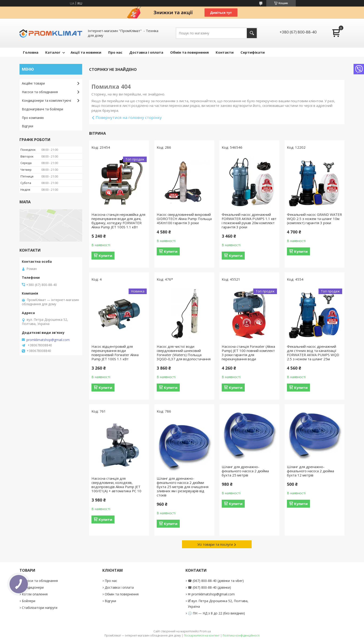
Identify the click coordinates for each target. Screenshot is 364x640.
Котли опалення (35, 594)
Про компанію (33, 118)
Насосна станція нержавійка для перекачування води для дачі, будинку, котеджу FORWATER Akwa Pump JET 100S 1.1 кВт (118, 221)
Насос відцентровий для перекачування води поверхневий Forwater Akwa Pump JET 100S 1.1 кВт (115, 353)
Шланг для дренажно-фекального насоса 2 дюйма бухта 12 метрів (310, 471)
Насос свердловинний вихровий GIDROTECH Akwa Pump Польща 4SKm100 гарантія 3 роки (184, 219)
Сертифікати (253, 52)
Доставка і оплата (146, 52)
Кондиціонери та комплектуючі (46, 100)
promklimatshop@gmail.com (48, 340)
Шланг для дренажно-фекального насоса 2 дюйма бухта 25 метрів (245, 471)
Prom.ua (205, 631)
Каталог (53, 52)
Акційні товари (33, 83)
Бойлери (29, 601)
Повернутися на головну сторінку (129, 117)
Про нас (115, 52)
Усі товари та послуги (215, 544)
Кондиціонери (33, 587)
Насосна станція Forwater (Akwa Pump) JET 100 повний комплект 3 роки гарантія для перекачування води (248, 353)
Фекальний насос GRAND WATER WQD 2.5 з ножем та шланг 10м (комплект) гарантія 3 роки (314, 219)
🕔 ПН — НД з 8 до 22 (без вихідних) (216, 613)
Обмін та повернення (189, 52)
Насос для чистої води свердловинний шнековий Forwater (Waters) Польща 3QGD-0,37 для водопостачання (184, 353)
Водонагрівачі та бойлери (42, 109)
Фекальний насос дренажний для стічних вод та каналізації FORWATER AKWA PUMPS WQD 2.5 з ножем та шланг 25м (313, 353)
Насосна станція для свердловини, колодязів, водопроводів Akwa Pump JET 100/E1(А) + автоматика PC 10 (116, 485)
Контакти (225, 52)
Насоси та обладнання (40, 92)
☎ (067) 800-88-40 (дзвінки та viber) (216, 581)
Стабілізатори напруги (40, 608)
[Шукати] (252, 33)
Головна (31, 52)
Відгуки (28, 126)
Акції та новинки (86, 52)
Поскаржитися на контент (202, 635)
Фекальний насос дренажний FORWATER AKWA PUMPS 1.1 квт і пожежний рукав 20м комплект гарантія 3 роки (249, 221)
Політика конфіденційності (241, 635)
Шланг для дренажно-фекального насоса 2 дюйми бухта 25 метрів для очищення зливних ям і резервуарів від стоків (183, 487)
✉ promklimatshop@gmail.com (211, 594)
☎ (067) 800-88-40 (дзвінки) (209, 587)
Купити (105, 256)
